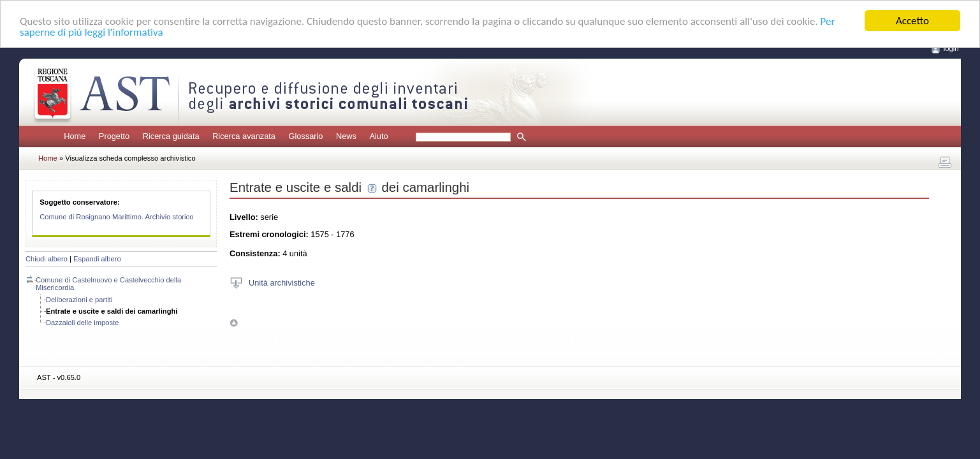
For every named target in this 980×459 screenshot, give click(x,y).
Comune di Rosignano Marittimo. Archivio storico (116, 217)
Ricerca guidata (171, 136)
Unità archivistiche (282, 282)
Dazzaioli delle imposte (82, 323)
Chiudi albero (47, 259)
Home (75, 136)
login (951, 48)
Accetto (912, 21)
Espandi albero (97, 259)
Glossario (305, 136)
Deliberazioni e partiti (79, 300)
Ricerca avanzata (244, 136)
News (346, 136)
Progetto (114, 136)
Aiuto (378, 136)
